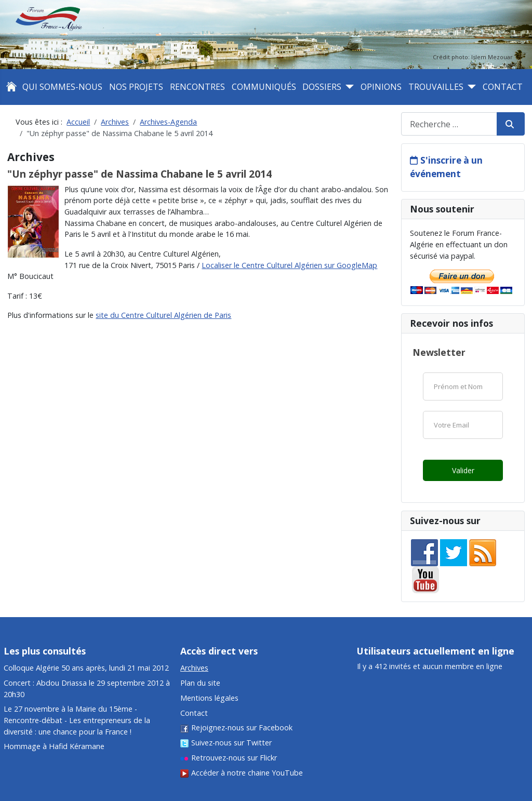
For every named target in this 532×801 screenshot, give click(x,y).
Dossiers (322, 87)
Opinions (381, 87)
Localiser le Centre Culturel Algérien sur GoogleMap (289, 265)
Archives (194, 668)
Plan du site (200, 683)
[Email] (463, 425)
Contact (503, 87)
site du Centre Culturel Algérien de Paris (163, 315)
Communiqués (264, 87)
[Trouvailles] (470, 87)
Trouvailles (436, 87)
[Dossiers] (348, 87)
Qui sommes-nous (62, 87)
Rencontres (197, 87)
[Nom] (463, 386)
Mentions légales (209, 698)
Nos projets (136, 87)
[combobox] (449, 124)
